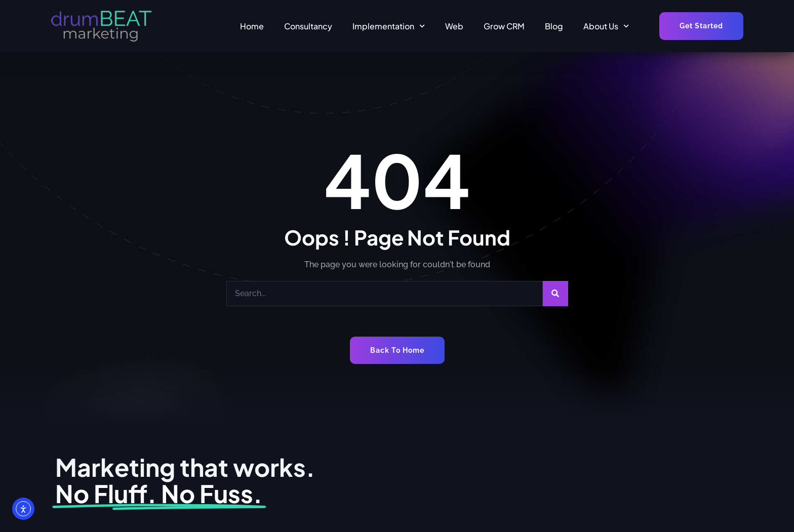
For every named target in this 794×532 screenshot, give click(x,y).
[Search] (555, 294)
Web (454, 26)
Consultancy (308, 26)
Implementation (389, 26)
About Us (606, 26)
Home (252, 26)
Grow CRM (504, 26)
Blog (554, 26)
